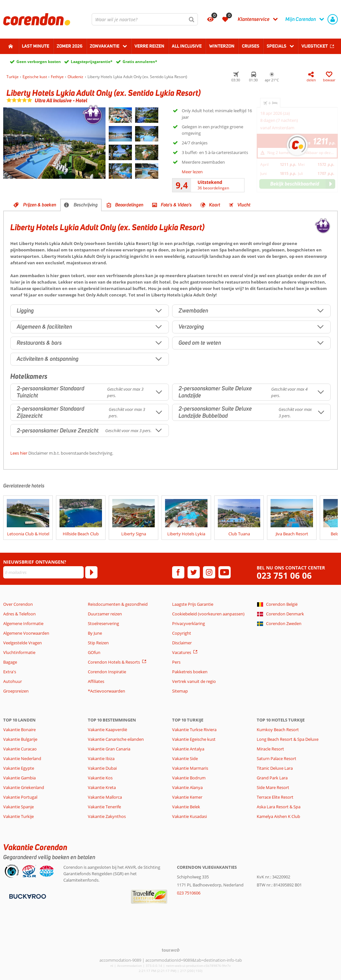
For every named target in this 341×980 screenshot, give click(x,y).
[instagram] (209, 572)
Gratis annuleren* (140, 62)
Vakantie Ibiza (101, 758)
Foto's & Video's (176, 205)
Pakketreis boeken (190, 672)
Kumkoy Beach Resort (278, 730)
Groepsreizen (16, 691)
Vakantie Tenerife (104, 807)
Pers (176, 662)
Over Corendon (18, 604)
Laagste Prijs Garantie (193, 604)
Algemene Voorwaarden (26, 633)
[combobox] (145, 19)
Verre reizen (149, 46)
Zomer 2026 (69, 46)
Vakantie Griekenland (24, 787)
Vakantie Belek (186, 807)
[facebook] (178, 572)
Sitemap (180, 691)
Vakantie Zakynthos (107, 816)
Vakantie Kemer (187, 797)
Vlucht (244, 205)
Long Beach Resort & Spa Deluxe (288, 739)
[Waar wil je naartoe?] (145, 19)
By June (95, 633)
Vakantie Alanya (187, 787)
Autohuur (13, 681)
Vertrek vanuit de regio (194, 681)
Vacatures (182, 652)
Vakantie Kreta (102, 787)
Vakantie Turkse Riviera (194, 730)
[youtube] (225, 572)
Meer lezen (192, 172)
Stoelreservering (103, 623)
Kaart (215, 205)
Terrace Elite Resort (275, 797)
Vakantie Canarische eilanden (116, 739)
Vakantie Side (185, 758)
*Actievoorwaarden (106, 691)
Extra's (10, 672)
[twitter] (194, 572)
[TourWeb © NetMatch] (171, 950)
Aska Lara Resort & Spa (279, 807)
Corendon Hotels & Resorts (114, 662)
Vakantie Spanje (18, 807)
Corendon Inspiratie (107, 672)
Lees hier (19, 453)
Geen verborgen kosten (39, 62)
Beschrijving (86, 205)
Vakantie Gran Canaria (109, 749)
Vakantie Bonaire (19, 730)
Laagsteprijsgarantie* (92, 62)
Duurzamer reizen (105, 614)
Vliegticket (315, 46)
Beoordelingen (129, 205)
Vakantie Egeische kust (194, 739)
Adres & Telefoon (19, 614)
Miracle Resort (270, 749)
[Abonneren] (91, 572)
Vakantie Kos (100, 778)
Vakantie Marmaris (190, 768)
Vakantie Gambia (19, 778)
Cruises (251, 46)
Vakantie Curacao (20, 749)
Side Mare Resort (273, 787)
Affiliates (96, 681)
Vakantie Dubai (102, 768)
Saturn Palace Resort (276, 758)
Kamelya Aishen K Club (278, 816)
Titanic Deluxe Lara (275, 768)
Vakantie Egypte (19, 768)
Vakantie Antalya (188, 749)
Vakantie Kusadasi (189, 816)
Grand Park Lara (272, 778)
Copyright (182, 633)
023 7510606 (189, 893)
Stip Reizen (98, 643)
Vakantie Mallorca (105, 797)
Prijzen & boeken (40, 205)
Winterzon (222, 46)
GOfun (94, 652)
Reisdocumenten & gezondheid (118, 604)
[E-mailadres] (43, 572)
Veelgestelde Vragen (23, 643)
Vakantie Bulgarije (20, 739)
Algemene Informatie (23, 623)
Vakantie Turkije (18, 816)
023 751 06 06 (284, 576)
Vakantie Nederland (22, 758)
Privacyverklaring (189, 623)
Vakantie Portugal (20, 797)
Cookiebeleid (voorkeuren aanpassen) (208, 614)
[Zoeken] (192, 19)
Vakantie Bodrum (189, 778)
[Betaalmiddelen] (27, 896)
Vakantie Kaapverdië (107, 730)
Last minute (36, 46)
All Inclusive (187, 46)
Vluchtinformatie (19, 652)
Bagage (10, 662)
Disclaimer (182, 643)
